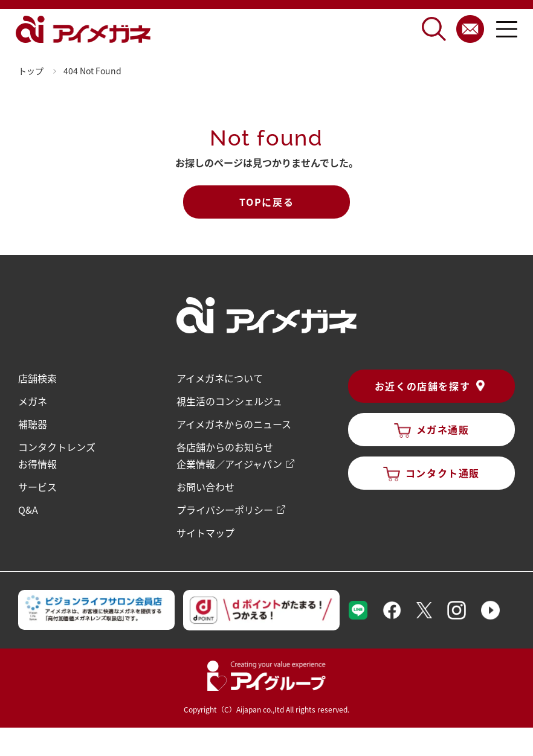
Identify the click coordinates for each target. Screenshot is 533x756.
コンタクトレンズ (57, 447)
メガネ (33, 401)
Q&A (28, 510)
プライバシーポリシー (225, 510)
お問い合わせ (205, 487)
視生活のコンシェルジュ (229, 401)
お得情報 (37, 464)
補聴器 (33, 424)
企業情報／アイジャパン (229, 464)
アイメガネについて (220, 378)
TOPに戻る (267, 202)
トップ (31, 71)
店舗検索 (37, 378)
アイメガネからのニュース (234, 424)
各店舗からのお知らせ (225, 447)
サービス (37, 487)
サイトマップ (205, 533)
